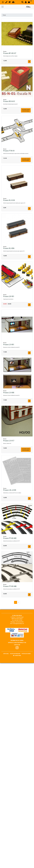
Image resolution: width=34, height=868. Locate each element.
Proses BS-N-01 (9, 102)
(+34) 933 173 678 (18, 620)
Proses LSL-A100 (10, 491)
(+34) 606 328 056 (19, 622)
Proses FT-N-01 (9, 152)
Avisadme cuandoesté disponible (26, 111)
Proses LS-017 (9, 441)
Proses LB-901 (9, 297)
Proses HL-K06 (9, 249)
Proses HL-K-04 (9, 201)
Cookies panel (17, 656)
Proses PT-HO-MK (10, 587)
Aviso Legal (6, 654)
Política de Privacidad (15, 654)
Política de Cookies (26, 654)
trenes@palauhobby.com (18, 624)
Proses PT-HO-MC (10, 539)
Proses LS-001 (9, 345)
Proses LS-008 (9, 393)
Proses (4, 15)
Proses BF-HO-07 (10, 54)
